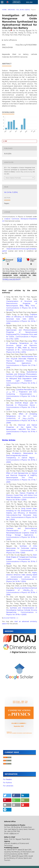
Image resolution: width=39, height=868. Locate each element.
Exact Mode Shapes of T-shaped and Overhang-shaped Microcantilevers (22, 557)
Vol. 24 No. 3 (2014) (23, 10)
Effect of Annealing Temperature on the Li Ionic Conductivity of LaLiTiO (22, 416)
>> (17, 618)
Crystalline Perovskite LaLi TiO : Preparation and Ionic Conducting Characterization (22, 392)
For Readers (7, 779)
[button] (7, 795)
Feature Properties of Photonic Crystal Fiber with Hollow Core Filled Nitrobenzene (22, 495)
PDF (6, 141)
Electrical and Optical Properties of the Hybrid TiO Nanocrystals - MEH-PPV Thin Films (22, 427)
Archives (11, 10)
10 (14, 618)
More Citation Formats (13, 178)
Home (4, 10)
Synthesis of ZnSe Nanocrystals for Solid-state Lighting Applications (22, 548)
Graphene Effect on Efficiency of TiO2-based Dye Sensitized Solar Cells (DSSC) (22, 317)
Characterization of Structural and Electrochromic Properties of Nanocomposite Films (22, 303)
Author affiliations (10, 40)
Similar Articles (9, 440)
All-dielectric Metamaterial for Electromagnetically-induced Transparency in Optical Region (22, 455)
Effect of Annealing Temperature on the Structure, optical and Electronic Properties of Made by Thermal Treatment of (22, 345)
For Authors (7, 783)
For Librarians (8, 786)
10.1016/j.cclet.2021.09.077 (12, 279)
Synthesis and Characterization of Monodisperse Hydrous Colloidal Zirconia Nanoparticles (22, 610)
